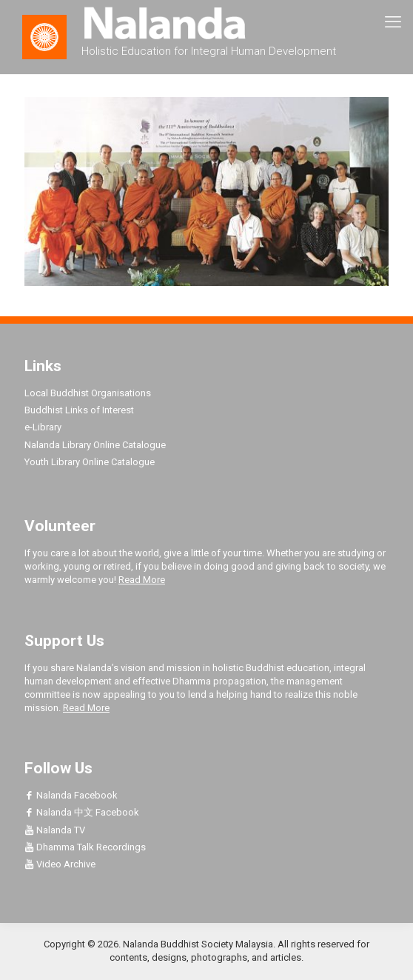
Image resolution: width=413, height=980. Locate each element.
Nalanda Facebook (71, 795)
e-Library (43, 427)
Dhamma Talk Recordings (85, 847)
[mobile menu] (393, 22)
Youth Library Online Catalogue (90, 462)
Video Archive (60, 864)
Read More (142, 580)
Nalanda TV (55, 830)
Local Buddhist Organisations (88, 393)
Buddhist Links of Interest (79, 410)
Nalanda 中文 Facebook (82, 812)
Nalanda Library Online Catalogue (95, 445)
